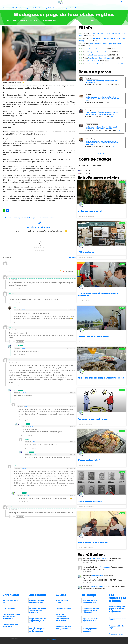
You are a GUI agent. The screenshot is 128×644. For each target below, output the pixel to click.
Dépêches (15, 8)
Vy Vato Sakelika (94, 61)
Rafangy (23, 310)
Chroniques (6, 8)
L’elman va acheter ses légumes (117, 619)
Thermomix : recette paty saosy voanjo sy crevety (64, 628)
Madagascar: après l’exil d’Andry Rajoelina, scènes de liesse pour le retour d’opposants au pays (102, 99)
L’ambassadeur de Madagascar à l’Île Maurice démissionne (102, 81)
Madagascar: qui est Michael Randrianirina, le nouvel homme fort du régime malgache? (102, 114)
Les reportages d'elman (117, 598)
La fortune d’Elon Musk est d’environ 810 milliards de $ (11, 617)
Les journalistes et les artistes (99, 52)
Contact (56, 8)
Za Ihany (35, 454)
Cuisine (61, 595)
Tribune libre (38, 8)
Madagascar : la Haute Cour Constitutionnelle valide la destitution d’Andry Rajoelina (102, 128)
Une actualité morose (97, 49)
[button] (102, 154)
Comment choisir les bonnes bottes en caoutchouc (90, 630)
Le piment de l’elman (63, 609)
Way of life (48, 8)
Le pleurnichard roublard (98, 55)
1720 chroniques (86, 252)
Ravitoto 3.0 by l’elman (62, 601)
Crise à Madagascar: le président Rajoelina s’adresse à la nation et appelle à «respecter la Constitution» (102, 143)
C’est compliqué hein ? (89, 460)
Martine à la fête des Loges (117, 627)
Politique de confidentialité (52, 639)
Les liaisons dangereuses (90, 501)
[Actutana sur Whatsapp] (39, 222)
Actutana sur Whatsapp (39, 227)
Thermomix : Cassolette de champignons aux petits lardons (62, 617)
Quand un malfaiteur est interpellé (100, 58)
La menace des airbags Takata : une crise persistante (38, 610)
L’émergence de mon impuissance (94, 337)
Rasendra (24, 393)
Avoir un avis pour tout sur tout (93, 419)
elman (15, 346)
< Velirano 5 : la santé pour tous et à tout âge (20, 218)
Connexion (74, 8)
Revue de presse (26, 8)
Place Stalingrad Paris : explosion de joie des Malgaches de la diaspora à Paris (118, 609)
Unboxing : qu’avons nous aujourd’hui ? (37, 601)
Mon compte (64, 8)
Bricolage (89, 595)
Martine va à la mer (116, 634)
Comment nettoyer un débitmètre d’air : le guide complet (37, 620)
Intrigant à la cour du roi (90, 211)
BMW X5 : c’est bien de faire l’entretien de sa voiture (91, 620)
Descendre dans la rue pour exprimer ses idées (105, 44)
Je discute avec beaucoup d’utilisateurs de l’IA (101, 378)
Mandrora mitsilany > (47, 218)
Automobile (38, 595)
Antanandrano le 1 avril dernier (93, 542)
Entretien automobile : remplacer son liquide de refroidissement (38, 630)
